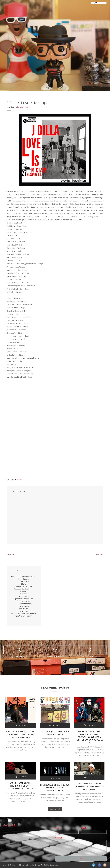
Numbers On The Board (24, 589)
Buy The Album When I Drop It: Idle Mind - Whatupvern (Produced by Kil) (21, 735)
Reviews (24, 594)
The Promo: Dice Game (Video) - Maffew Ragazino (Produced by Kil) (55, 788)
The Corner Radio (24, 601)
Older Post (100, 555)
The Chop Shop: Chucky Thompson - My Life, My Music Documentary (89, 787)
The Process (24, 606)
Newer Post (11, 555)
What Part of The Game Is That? (24, 614)
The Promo (24, 609)
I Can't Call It (24, 582)
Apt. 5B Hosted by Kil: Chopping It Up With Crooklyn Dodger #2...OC (21, 786)
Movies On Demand (24, 586)
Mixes (20, 479)
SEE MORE (54, 809)
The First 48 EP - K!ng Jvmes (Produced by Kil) (55, 733)
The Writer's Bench (24, 611)
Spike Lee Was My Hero (24, 599)
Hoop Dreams (24, 579)
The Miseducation (24, 604)
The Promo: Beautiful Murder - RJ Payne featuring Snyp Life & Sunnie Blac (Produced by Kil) (89, 737)
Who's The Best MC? (24, 616)
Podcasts (24, 591)
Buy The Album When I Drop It (24, 577)
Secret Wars (24, 596)
